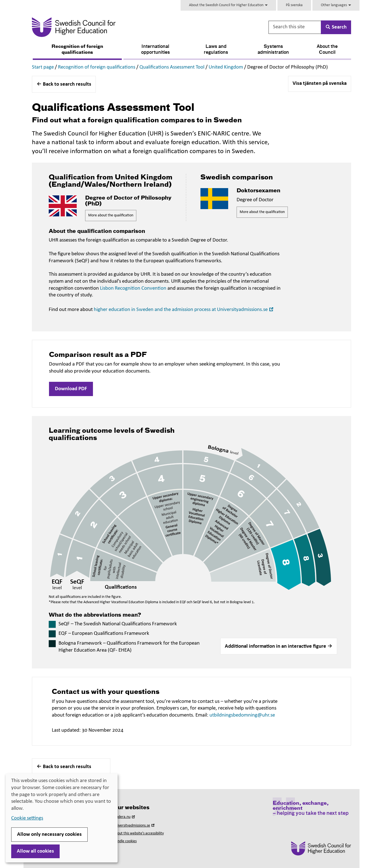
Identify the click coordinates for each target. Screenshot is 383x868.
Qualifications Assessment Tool (172, 67)
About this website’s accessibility (138, 833)
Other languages (336, 5)
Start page (43, 67)
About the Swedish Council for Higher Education (228, 5)
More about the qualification (111, 215)
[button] (279, 646)
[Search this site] (295, 27)
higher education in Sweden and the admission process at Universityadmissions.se (184, 310)
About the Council (327, 50)
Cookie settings (27, 818)
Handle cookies (125, 841)
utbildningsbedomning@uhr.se (242, 715)
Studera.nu (125, 817)
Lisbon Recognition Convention (133, 288)
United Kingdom (226, 67)
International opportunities (156, 50)
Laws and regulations (216, 50)
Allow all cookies (35, 851)
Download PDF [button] (71, 389)
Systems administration (273, 50)
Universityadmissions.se (134, 826)
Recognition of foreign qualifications (77, 50)
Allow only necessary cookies (49, 835)
